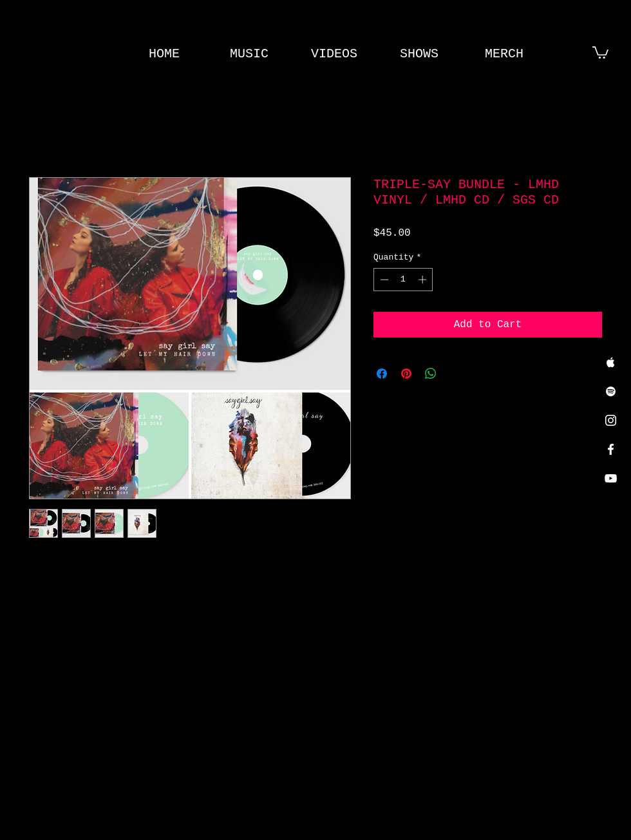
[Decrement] (383, 280)
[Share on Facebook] (382, 374)
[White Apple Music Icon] (611, 362)
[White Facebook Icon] (611, 449)
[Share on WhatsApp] (431, 374)
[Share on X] (455, 374)
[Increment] (424, 280)
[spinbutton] (403, 280)
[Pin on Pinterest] (406, 374)
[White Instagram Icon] (611, 420)
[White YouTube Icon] (611, 478)
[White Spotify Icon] (611, 391)
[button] (600, 52)
